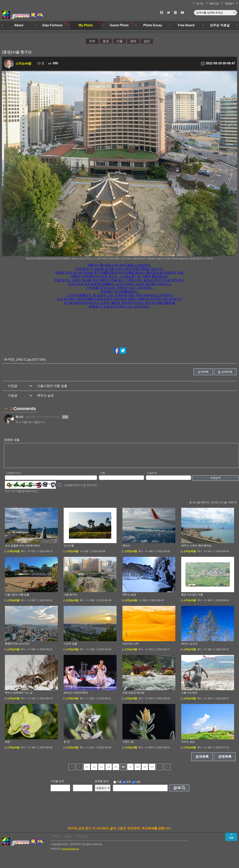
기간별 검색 (57, 785)
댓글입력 (215, 482)
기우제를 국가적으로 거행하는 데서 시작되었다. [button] (119, 288)
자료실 (67, 840)
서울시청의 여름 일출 (52, 386)
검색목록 (203, 372)
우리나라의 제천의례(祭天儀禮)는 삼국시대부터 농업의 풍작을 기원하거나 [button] (120, 284)
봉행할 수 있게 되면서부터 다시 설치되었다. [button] (120, 307)
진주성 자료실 (220, 25)
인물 (119, 41)
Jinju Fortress (52, 25)
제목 (127, 786)
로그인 (200, 4)
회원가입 (214, 4)
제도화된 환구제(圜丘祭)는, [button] (119, 291)
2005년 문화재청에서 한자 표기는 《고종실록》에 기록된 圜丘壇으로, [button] (120, 276)
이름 (102, 477)
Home (56, 840)
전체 (92, 41)
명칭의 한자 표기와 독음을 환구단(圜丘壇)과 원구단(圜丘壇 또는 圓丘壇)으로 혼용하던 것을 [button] (119, 273)
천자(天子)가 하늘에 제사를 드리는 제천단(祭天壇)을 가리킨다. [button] (119, 269)
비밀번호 (152, 477)
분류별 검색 (102, 785)
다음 (160, 771)
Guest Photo (119, 25)
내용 (136, 786)
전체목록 (227, 372)
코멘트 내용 (12, 440)
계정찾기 (229, 4)
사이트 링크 (82, 840)
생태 (133, 41)
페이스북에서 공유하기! (116, 351)
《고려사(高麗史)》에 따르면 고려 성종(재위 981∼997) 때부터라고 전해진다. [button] (120, 295)
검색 (177, 792)
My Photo (86, 25)
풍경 (106, 41)
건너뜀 (72, 771)
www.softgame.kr (70, 853)
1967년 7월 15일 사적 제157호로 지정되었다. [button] (119, 265)
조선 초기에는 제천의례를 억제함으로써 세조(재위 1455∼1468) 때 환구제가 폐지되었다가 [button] (119, 299)
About (19, 25)
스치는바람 (24, 63)
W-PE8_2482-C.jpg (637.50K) (25, 360)
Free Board (186, 25)
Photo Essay (153, 25)
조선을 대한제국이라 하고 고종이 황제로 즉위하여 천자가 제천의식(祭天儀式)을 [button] (119, 303)
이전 (79, 771)
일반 (147, 41)
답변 (65, 417)
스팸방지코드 (14, 477)
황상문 (19, 417)
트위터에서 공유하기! (123, 351)
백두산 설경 (45, 395)
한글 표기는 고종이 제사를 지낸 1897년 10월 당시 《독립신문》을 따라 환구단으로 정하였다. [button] (120, 280)
